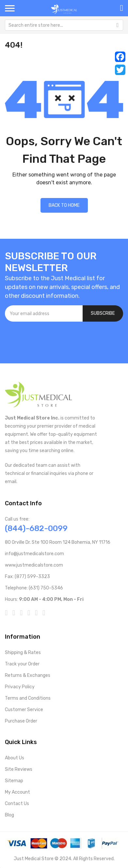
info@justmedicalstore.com (34, 554)
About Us (15, 758)
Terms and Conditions (28, 698)
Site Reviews (19, 769)
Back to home (64, 205)
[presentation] (55, 339)
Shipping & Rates (23, 653)
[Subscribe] (103, 313)
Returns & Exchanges (28, 675)
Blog (9, 815)
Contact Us (17, 804)
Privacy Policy (20, 687)
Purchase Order (21, 721)
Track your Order (22, 664)
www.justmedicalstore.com (34, 565)
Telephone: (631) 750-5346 (34, 588)
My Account (17, 792)
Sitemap (14, 781)
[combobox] (64, 25)
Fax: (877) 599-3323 (27, 577)
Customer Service (24, 710)
